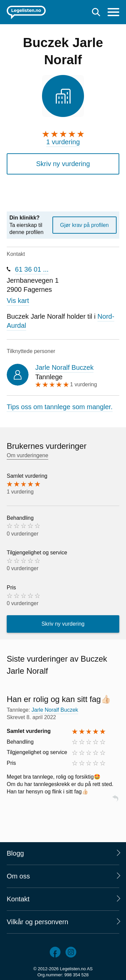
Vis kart (18, 301)
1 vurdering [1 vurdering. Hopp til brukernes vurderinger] (63, 142)
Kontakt (18, 899)
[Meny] (113, 13)
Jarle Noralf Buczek (64, 367)
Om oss (18, 876)
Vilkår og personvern (37, 922)
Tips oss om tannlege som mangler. (60, 407)
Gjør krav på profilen (85, 225)
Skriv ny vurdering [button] (63, 164)
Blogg (15, 853)
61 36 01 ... (32, 269)
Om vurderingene (28, 455)
